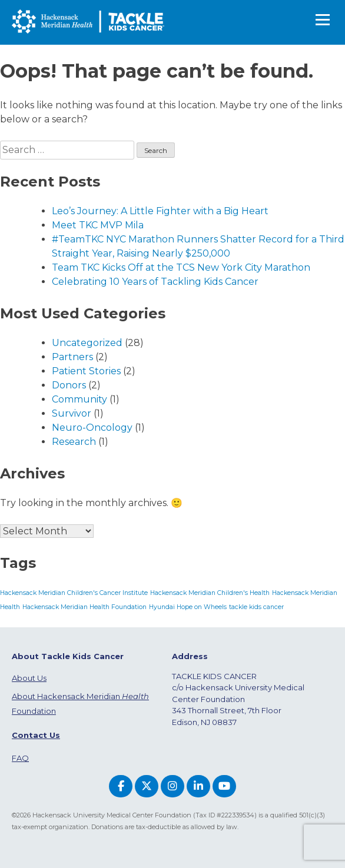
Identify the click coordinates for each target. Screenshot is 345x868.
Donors (69, 385)
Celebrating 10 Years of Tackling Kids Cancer (155, 282)
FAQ (20, 758)
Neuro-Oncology (92, 428)
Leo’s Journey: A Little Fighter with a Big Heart (160, 211)
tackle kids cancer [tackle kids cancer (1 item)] (256, 607)
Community (79, 399)
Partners (72, 357)
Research (74, 442)
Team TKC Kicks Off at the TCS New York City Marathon (181, 267)
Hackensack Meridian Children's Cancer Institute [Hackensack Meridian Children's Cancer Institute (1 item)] (74, 593)
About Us (29, 678)
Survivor (72, 413)
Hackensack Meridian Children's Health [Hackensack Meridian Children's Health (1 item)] (210, 593)
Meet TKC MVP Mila (98, 225)
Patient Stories (86, 371)
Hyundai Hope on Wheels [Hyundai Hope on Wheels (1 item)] (188, 607)
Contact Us (36, 735)
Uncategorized (87, 343)
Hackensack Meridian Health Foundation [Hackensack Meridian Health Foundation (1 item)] (84, 607)
